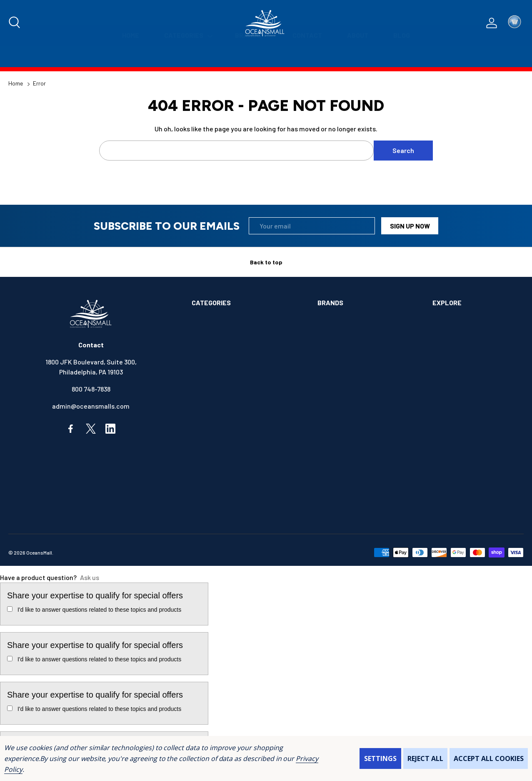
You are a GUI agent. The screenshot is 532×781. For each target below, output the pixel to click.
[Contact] (307, 57)
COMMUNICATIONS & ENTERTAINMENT (247, 392)
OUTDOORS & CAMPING (225, 494)
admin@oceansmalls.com (91, 406)
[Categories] (187, 57)
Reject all (425, 758)
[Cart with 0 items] (515, 23)
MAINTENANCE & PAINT (225, 477)
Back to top (266, 262)
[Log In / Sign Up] (492, 23)
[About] (358, 57)
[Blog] (402, 57)
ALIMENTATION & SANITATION (235, 323)
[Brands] (251, 57)
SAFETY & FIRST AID (221, 511)
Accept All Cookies (489, 758)
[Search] (15, 23)
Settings (380, 758)
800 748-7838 (91, 389)
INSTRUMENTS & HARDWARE (233, 460)
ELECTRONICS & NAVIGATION (234, 426)
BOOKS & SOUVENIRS (223, 375)
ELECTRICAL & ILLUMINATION (235, 409)
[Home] (131, 57)
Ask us (90, 577)
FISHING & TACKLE (219, 443)
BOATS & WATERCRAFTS (228, 358)
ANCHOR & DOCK (216, 340)
